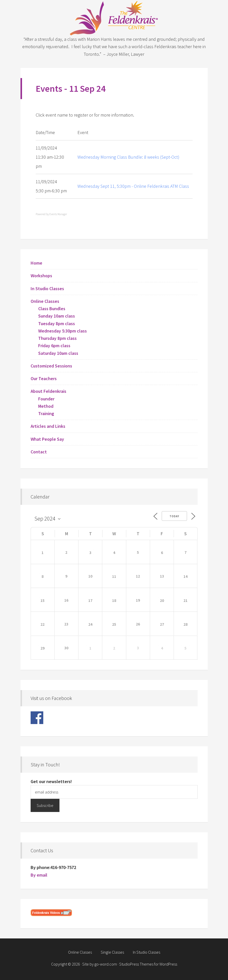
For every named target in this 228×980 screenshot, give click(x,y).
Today (174, 516)
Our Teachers (44, 378)
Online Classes (45, 301)
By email (39, 875)
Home (36, 263)
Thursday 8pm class (57, 338)
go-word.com (106, 964)
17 (90, 600)
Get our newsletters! (51, 781)
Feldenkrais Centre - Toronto (114, 18)
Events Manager (58, 214)
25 (114, 624)
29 (43, 648)
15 (43, 600)
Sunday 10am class (57, 316)
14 (185, 576)
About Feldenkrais (48, 391)
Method (46, 406)
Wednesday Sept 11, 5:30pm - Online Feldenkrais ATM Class (133, 186)
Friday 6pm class (54, 346)
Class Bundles (52, 309)
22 (43, 624)
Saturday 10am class (58, 353)
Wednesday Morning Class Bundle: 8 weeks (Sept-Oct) (128, 157)
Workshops (41, 276)
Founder (46, 399)
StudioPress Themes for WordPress (148, 964)
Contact (39, 452)
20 (162, 600)
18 (114, 600)
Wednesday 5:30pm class (63, 331)
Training (46, 413)
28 (185, 624)
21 (185, 600)
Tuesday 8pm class (57, 323)
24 (90, 624)
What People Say (47, 439)
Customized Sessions (51, 366)
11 (114, 576)
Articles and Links (48, 426)
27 (162, 624)
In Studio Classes (47, 289)
